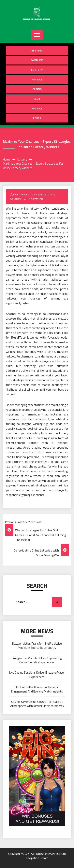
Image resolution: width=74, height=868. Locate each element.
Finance (37, 79)
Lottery (37, 70)
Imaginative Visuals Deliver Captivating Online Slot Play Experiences (37, 660)
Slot (37, 99)
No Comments (35, 199)
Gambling (37, 60)
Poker (37, 118)
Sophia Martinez (22, 195)
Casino (37, 89)
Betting (37, 50)
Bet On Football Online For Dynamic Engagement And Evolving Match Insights (37, 689)
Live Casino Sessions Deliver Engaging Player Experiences (37, 675)
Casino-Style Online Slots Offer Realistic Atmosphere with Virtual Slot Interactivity (37, 704)
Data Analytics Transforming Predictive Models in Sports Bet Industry (37, 646)
